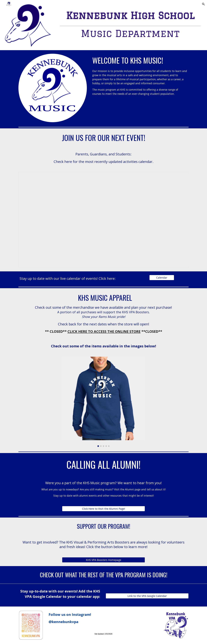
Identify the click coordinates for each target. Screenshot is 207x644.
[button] (203, 4)
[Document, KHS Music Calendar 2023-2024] (103, 220)
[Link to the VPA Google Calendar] (147, 596)
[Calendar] (162, 278)
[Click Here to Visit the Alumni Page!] (103, 509)
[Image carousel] (103, 402)
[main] (140, 60)
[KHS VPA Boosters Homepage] (103, 560)
